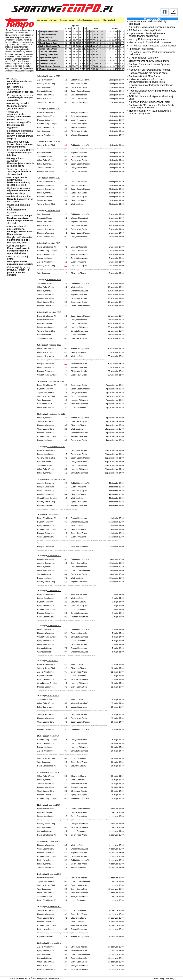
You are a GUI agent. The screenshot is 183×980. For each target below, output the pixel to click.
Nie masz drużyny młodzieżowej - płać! (149, 102)
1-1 (66, 371)
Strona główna (42, 20)
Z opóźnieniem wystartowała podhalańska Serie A (151, 86)
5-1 (66, 266)
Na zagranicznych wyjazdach (21, 162)
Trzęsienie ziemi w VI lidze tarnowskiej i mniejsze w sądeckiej (150, 112)
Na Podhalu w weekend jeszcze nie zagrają (152, 27)
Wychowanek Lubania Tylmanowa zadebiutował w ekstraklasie (147, 35)
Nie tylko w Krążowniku (19, 240)
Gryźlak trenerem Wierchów (144, 58)
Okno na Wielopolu (20, 230)
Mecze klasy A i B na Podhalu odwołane (150, 42)
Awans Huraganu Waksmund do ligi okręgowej (148, 23)
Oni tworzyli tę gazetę (19, 271)
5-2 (66, 364)
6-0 (66, 582)
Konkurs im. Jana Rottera (21, 153)
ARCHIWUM (53, 20)
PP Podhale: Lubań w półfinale (145, 30)
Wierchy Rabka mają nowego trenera (148, 39)
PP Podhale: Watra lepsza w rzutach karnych (153, 46)
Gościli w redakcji (19, 249)
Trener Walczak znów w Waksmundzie (149, 61)
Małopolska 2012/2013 (85, 20)
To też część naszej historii (20, 260)
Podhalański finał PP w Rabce (145, 76)
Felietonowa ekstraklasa (20, 135)
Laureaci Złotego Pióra (19, 125)
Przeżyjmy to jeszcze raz (20, 98)
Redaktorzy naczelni (18, 106)
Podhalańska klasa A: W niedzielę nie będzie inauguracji (153, 92)
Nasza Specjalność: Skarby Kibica (18, 181)
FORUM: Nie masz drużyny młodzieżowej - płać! (152, 97)
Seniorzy (97, 20)
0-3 (66, 522)
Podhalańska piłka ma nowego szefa (148, 73)
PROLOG (19, 81)
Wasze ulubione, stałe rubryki (19, 209)
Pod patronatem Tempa (20, 219)
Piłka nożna (63, 20)
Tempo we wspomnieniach (19, 115)
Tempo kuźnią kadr (19, 172)
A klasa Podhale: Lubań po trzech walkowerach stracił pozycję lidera (147, 81)
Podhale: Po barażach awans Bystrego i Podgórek (150, 65)
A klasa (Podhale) (108, 20)
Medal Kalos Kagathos (20, 199)
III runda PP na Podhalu (141, 49)
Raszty (171, 978)
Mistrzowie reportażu (20, 144)
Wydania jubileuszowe (19, 191)
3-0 (66, 145)
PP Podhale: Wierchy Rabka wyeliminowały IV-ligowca (152, 53)
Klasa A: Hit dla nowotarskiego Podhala (150, 70)
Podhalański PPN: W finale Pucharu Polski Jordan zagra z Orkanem (151, 106)
